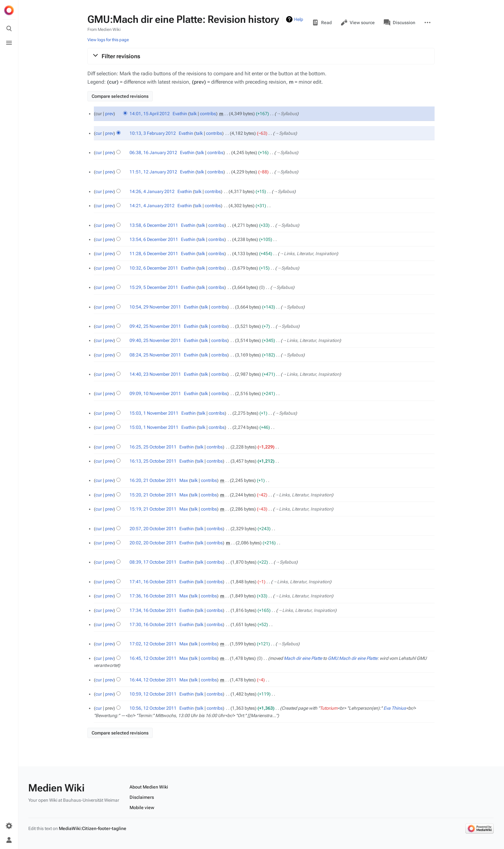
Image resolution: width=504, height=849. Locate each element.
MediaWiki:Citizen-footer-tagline (93, 828)
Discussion (400, 23)
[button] (261, 56)
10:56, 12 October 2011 (153, 708)
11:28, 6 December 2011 (154, 254)
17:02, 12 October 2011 (153, 644)
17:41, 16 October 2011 (153, 582)
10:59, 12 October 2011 (153, 694)
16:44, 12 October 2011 (153, 680)
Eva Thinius (395, 708)
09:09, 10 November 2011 (155, 393)
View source (358, 23)
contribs (208, 114)
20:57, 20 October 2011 (153, 529)
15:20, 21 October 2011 (153, 495)
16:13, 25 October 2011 (153, 461)
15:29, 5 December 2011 (154, 287)
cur (99, 133)
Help (299, 19)
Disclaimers (142, 797)
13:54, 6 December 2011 (154, 239)
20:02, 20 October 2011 (153, 543)
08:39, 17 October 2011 (153, 562)
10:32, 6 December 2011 (154, 268)
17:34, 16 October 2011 (153, 610)
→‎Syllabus (287, 114)
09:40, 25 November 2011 (155, 340)
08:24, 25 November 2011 (155, 355)
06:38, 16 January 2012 (153, 152)
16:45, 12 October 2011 (153, 658)
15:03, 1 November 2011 (154, 413)
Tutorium (329, 708)
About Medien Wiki (149, 787)
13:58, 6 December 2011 (154, 225)
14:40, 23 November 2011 (155, 374)
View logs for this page (108, 40)
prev (109, 114)
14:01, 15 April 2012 (150, 114)
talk (193, 114)
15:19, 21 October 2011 (153, 509)
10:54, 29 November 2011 (155, 307)
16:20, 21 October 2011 (153, 480)
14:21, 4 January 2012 (152, 206)
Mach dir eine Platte (303, 658)
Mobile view (142, 807)
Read (322, 23)
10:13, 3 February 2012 (153, 133)
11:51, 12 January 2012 (153, 172)
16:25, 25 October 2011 (153, 447)
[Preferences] (9, 826)
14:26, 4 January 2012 (152, 191)
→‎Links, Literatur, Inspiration (308, 254)
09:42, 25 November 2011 (155, 326)
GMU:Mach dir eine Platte (353, 658)
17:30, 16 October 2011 (153, 624)
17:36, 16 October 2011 (153, 596)
